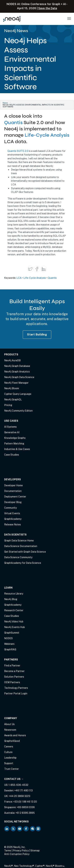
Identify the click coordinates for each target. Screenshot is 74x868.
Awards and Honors (15, 735)
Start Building (37, 335)
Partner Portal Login (16, 693)
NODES (8, 638)
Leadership (10, 758)
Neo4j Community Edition (18, 411)
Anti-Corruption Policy (17, 854)
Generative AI (12, 432)
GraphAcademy (13, 519)
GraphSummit (12, 633)
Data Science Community (18, 557)
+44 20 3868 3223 (19, 796)
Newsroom (10, 730)
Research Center (14, 610)
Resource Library (14, 594)
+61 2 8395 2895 (25, 813)
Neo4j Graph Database (17, 366)
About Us (9, 724)
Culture (8, 752)
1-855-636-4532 (18, 785)
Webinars (9, 644)
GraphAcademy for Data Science (23, 563)
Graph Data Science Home (19, 541)
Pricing (8, 405)
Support (9, 763)
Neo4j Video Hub (14, 622)
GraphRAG (10, 649)
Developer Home (13, 485)
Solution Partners (14, 677)
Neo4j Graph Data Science (19, 377)
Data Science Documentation (21, 546)
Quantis (13, 123)
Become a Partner (14, 671)
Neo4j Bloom (12, 388)
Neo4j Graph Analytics (17, 372)
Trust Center (11, 769)
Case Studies (12, 455)
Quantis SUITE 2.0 (18, 151)
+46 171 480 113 (23, 791)
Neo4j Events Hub (15, 627)
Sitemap (35, 851)
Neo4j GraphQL (13, 400)
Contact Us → (14, 779)
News (5, 103)
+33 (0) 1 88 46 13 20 (25, 802)
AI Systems (10, 427)
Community (10, 508)
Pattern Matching (14, 444)
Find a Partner (12, 666)
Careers (9, 747)
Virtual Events (12, 513)
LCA (19, 278)
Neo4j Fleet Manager (16, 383)
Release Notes (13, 525)
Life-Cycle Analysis (47, 135)
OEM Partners (12, 682)
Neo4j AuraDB (12, 360)
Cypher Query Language (18, 394)
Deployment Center (15, 497)
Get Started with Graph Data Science (25, 552)
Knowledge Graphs (15, 438)
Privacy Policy (21, 851)
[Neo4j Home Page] (12, 19)
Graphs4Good (12, 741)
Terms (8, 851)
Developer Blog (13, 502)
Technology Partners (16, 688)
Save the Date (48, 8)
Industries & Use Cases (17, 449)
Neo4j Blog (11, 599)
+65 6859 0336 (26, 807)
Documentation (13, 491)
